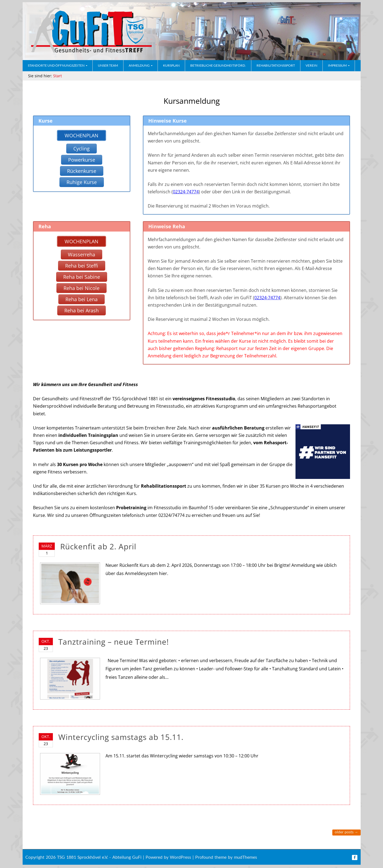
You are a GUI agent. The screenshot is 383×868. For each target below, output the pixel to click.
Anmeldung (139, 65)
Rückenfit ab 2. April (98, 546)
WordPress (180, 857)
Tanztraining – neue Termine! (114, 642)
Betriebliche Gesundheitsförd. (218, 65)
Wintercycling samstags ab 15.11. (121, 737)
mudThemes (245, 857)
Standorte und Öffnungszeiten (56, 65)
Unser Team (108, 65)
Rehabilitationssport (276, 65)
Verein (311, 65)
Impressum (337, 65)
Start (58, 76)
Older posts (346, 832)
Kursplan (171, 65)
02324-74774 (186, 192)
